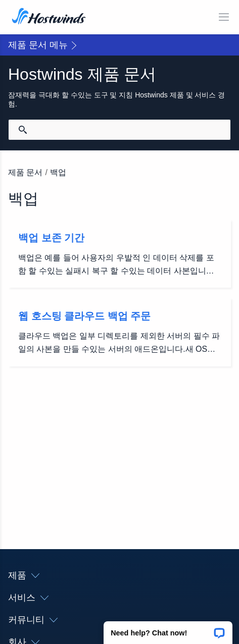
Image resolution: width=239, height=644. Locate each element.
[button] (168, 629)
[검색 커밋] (23, 130)
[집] (49, 17)
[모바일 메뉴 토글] (224, 17)
